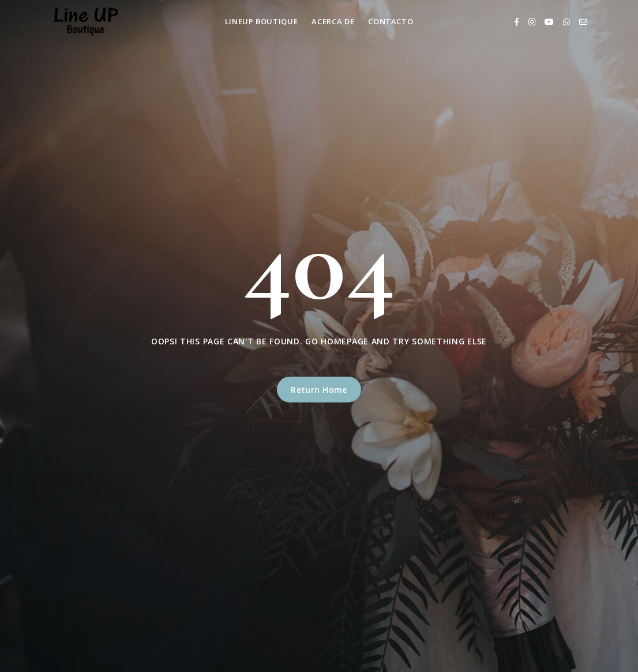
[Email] (583, 22)
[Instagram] (532, 22)
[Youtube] (549, 22)
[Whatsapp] (566, 22)
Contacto (391, 21)
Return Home (319, 390)
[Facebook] (517, 22)
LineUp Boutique (262, 21)
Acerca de (333, 21)
